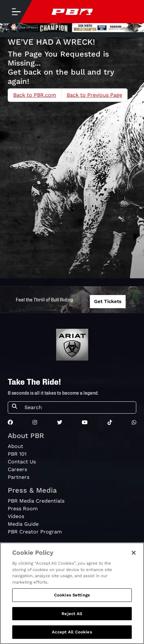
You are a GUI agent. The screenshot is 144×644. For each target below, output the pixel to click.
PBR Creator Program (35, 532)
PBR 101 (17, 454)
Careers (17, 469)
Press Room (23, 509)
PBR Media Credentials (36, 501)
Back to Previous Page (94, 95)
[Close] (134, 553)
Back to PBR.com (35, 95)
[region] (72, 593)
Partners (19, 477)
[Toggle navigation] (16, 12)
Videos (16, 516)
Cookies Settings (72, 595)
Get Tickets (108, 301)
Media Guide (23, 524)
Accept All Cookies (72, 632)
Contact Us (22, 462)
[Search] (78, 407)
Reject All (72, 614)
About (15, 446)
